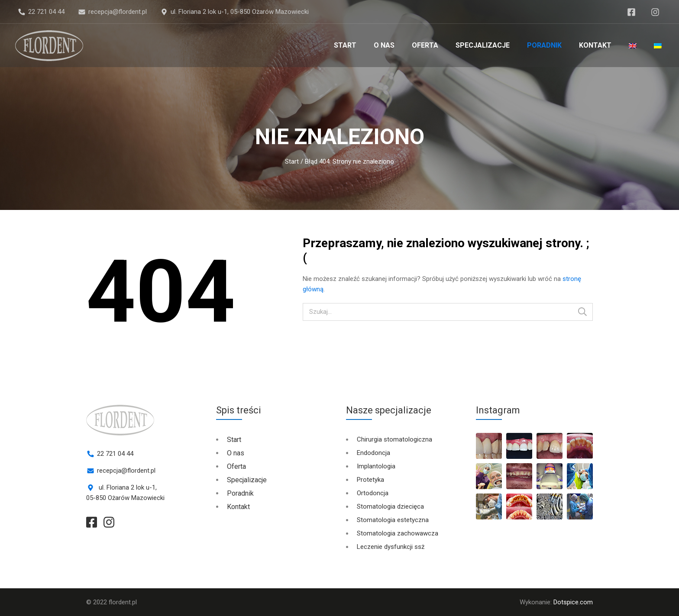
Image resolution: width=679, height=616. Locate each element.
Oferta (425, 45)
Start (345, 45)
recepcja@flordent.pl (118, 12)
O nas (384, 45)
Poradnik (544, 45)
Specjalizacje (483, 45)
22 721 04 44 (46, 12)
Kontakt (595, 45)
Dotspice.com (573, 602)
